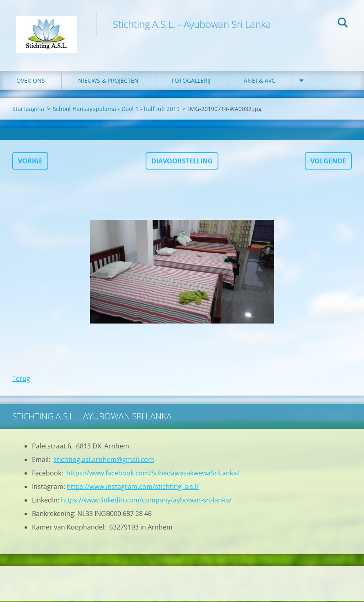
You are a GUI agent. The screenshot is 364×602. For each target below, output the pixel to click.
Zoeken (343, 24)
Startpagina (28, 110)
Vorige (30, 162)
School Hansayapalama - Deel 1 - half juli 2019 (116, 110)
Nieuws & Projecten (108, 82)
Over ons (31, 82)
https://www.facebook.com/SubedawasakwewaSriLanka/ (153, 474)
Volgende (328, 162)
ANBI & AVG (260, 82)
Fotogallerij (191, 82)
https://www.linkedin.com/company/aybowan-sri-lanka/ (146, 501)
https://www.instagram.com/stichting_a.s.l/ (133, 488)
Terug (21, 380)
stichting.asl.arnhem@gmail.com (104, 461)
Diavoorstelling (182, 162)
